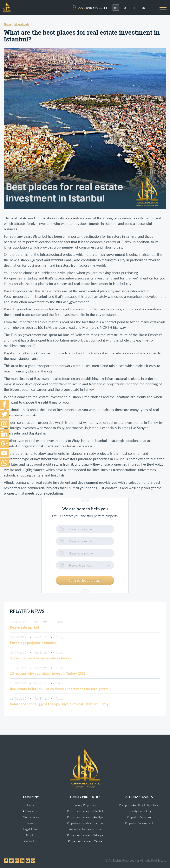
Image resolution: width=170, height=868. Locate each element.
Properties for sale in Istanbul (85, 811)
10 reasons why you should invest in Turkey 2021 (48, 675)
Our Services (31, 817)
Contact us (31, 841)
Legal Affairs (31, 829)
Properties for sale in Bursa (85, 829)
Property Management (139, 823)
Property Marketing (139, 817)
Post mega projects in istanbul (33, 645)
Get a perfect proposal (85, 582)
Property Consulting (139, 811)
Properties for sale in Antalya (85, 817)
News (31, 823)
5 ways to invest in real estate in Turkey (41, 660)
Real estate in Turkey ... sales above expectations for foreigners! (59, 691)
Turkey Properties (85, 805)
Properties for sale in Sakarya (85, 835)
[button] (85, 568)
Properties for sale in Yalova (85, 841)
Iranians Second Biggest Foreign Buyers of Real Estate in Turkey (59, 706)
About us (31, 835)
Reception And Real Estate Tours (139, 805)
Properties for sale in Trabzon (85, 823)
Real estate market (25, 629)
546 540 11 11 (93, 9)
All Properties (31, 811)
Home (31, 805)
